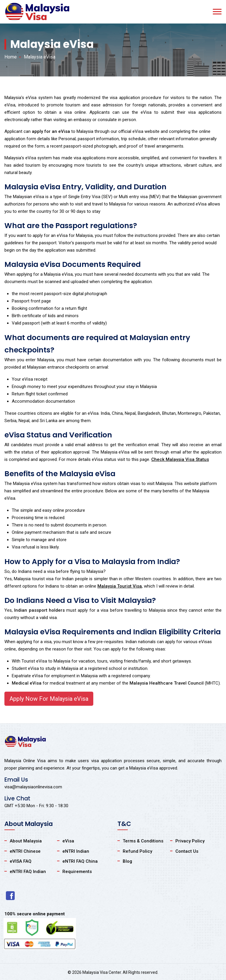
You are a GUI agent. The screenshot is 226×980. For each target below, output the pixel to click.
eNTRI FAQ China (80, 861)
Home (11, 57)
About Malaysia (26, 841)
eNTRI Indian (76, 851)
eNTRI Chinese (25, 851)
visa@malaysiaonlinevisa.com (33, 787)
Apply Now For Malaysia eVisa (49, 699)
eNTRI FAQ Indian (28, 872)
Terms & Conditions (143, 841)
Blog (127, 861)
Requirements (77, 872)
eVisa (68, 841)
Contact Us (187, 851)
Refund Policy (137, 851)
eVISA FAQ (21, 861)
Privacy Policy (190, 841)
